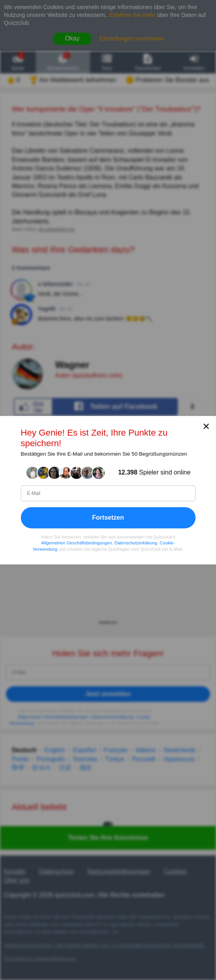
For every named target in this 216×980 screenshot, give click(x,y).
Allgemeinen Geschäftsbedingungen (77, 543)
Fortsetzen (108, 517)
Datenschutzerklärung (136, 543)
